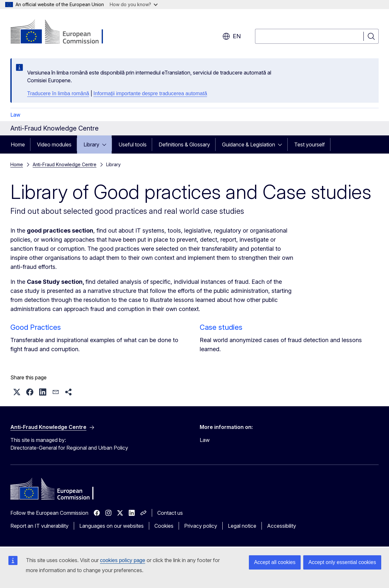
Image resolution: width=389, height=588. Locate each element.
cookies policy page (123, 560)
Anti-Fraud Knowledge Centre (65, 164)
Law (15, 115)
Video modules (54, 144)
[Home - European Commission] (63, 32)
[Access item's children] (106, 144)
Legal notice (242, 526)
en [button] (232, 36)
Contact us (170, 513)
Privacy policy (201, 526)
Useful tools (133, 144)
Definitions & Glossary (184, 144)
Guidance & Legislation (249, 144)
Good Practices (36, 327)
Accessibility (282, 526)
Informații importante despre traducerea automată (150, 93)
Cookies (164, 526)
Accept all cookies (275, 562)
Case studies (221, 327)
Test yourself (310, 144)
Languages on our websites (111, 526)
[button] (17, 392)
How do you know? (134, 4)
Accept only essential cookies (342, 562)
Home (18, 144)
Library (91, 144)
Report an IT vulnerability (39, 526)
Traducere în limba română (58, 93)
